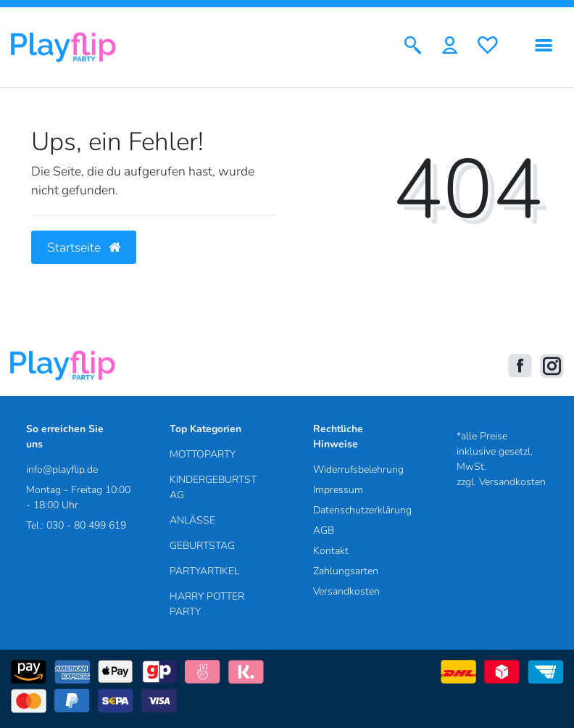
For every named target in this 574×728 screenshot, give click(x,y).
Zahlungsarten (346, 571)
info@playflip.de (62, 470)
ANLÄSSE (192, 520)
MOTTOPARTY (203, 454)
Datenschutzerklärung (362, 510)
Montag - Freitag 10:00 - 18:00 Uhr (78, 497)
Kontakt (331, 551)
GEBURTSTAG (202, 546)
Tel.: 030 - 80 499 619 (76, 525)
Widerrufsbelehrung (358, 470)
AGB (324, 530)
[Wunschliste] (488, 47)
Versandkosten (346, 591)
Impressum (338, 490)
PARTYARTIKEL (204, 571)
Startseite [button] (84, 247)
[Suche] (413, 47)
